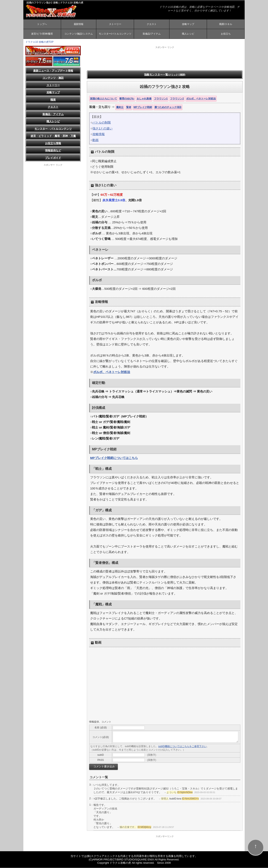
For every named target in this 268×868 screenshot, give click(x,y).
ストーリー (115, 24)
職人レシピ (188, 34)
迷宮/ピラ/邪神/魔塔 (42, 34)
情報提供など (53, 151)
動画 (95, 140)
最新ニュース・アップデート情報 (53, 71)
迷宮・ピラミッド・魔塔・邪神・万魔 (53, 136)
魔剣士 (120, 107)
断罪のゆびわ (127, 99)
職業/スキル (226, 24)
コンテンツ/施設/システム (79, 34)
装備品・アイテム (53, 114)
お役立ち (226, 34)
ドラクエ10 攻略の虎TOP (39, 42)
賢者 (129, 107)
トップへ (42, 24)
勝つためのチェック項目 (168, 107)
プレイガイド (53, 158)
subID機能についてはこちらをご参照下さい (182, 747)
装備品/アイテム (152, 34)
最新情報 (78, 24)
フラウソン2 (177, 99)
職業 (53, 100)
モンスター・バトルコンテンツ (53, 129)
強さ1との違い (102, 129)
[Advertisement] (165, 58)
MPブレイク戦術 (143, 107)
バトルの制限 (102, 123)
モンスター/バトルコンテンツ (115, 34)
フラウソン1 (161, 99)
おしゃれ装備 (144, 99)
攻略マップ (188, 24)
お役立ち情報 (53, 143)
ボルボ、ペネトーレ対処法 (201, 99)
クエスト (152, 24)
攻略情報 (99, 134)
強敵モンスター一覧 (165, 75)
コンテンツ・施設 (53, 78)
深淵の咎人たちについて (103, 99)
